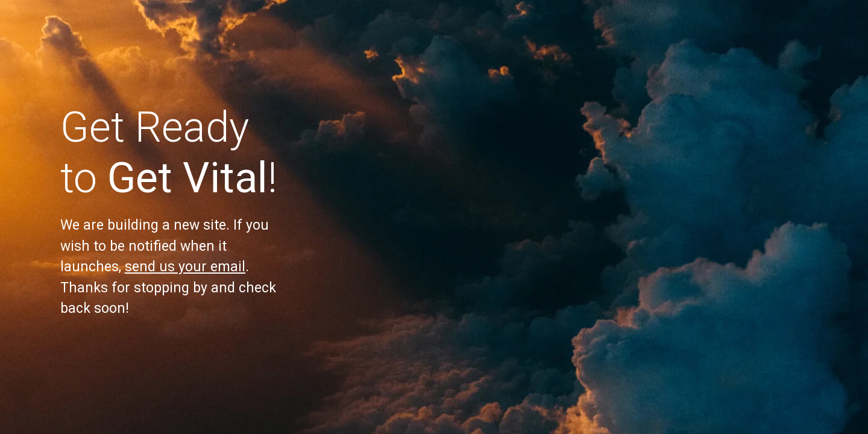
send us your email (185, 267)
